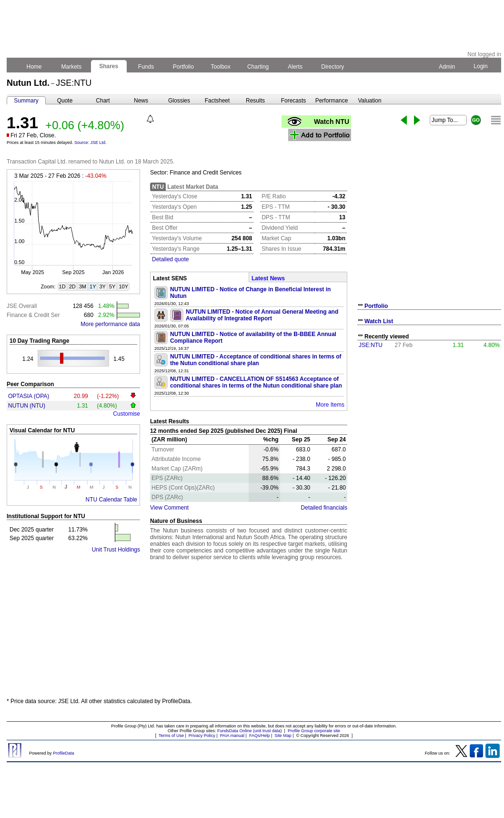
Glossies (179, 101)
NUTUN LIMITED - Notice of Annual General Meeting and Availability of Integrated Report (262, 315)
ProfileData (64, 753)
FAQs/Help (260, 736)
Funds (146, 67)
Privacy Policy (202, 736)
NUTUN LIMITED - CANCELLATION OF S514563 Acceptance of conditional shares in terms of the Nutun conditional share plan (256, 382)
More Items (330, 405)
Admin (447, 67)
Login (481, 66)
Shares (109, 66)
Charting (258, 67)
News (141, 101)
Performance (332, 101)
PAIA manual (232, 736)
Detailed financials (324, 508)
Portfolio (184, 67)
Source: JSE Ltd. (91, 143)
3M (83, 286)
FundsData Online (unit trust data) (250, 731)
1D (62, 286)
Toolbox (221, 67)
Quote (65, 101)
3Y (102, 286)
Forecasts (294, 101)
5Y (112, 286)
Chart (103, 101)
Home (34, 67)
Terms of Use (171, 736)
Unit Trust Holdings (116, 550)
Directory (333, 67)
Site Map (283, 736)
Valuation (369, 101)
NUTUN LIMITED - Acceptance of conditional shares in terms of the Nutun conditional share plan (256, 360)
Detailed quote (170, 259)
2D (72, 286)
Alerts (296, 67)
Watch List (379, 321)
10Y (123, 286)
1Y (93, 286)
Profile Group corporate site (314, 731)
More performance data (110, 324)
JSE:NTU (371, 345)
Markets (71, 67)
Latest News (268, 278)
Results (255, 101)
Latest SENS (170, 278)
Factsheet (217, 101)
